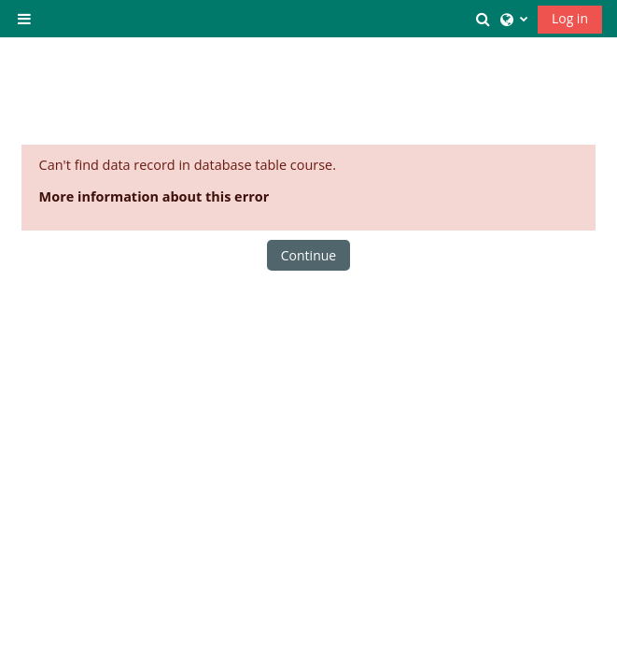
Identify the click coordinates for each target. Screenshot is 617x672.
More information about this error (154, 196)
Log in (570, 18)
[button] (484, 19)
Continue (308, 255)
